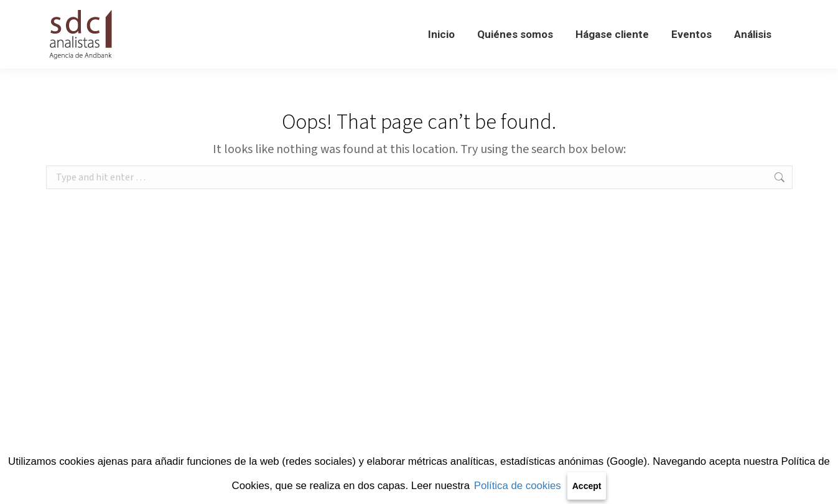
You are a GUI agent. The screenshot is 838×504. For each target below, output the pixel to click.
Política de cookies (518, 486)
